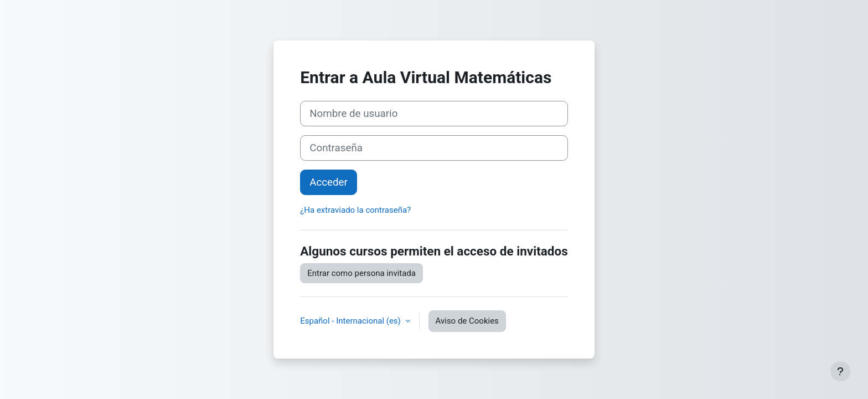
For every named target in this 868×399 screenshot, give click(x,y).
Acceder (329, 182)
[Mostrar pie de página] (840, 371)
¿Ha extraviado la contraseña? (355, 210)
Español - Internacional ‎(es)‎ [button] (351, 321)
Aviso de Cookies (467, 321)
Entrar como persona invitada (361, 273)
